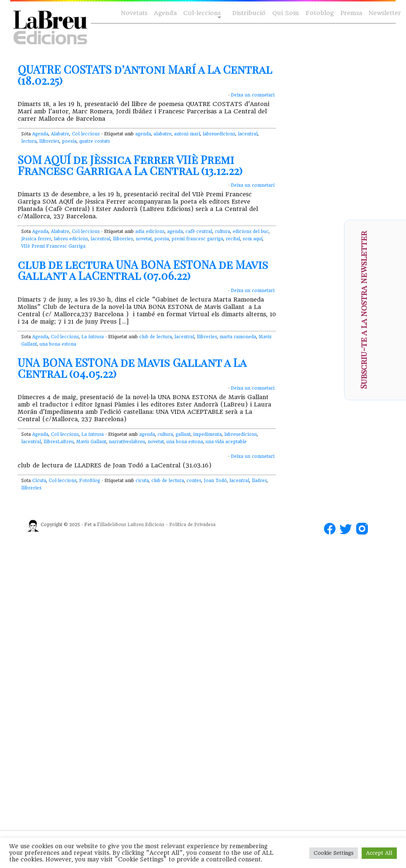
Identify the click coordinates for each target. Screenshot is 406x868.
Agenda (165, 13)
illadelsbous (113, 525)
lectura (29, 141)
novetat (144, 239)
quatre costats (95, 141)
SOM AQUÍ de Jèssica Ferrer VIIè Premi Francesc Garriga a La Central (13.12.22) (130, 165)
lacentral (248, 134)
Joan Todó (215, 481)
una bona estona (58, 344)
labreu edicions (71, 239)
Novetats (134, 13)
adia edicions (150, 231)
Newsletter (385, 13)
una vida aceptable (226, 442)
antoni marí (187, 134)
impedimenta (207, 434)
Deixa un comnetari (253, 95)
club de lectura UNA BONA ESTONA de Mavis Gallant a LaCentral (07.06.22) (143, 270)
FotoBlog (90, 481)
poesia (69, 141)
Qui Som (286, 13)
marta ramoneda (238, 337)
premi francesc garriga (197, 239)
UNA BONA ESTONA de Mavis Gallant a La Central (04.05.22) (132, 368)
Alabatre (60, 134)
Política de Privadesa (192, 525)
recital (233, 239)
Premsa (351, 13)
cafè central (199, 231)
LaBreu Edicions (146, 525)
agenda (143, 134)
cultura (222, 231)
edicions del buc (251, 231)
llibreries (49, 141)
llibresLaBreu (59, 442)
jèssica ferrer (36, 239)
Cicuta (39, 481)
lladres (259, 481)
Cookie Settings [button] (334, 853)
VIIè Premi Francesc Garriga (53, 246)
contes (194, 481)
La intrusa (93, 337)
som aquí (252, 239)
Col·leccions (201, 13)
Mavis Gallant (91, 442)
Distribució (249, 13)
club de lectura (156, 337)
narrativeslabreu (127, 442)
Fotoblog (320, 13)
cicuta (142, 481)
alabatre (163, 134)
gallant (183, 434)
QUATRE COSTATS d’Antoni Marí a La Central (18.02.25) (145, 75)
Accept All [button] (379, 853)
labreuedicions (219, 134)
